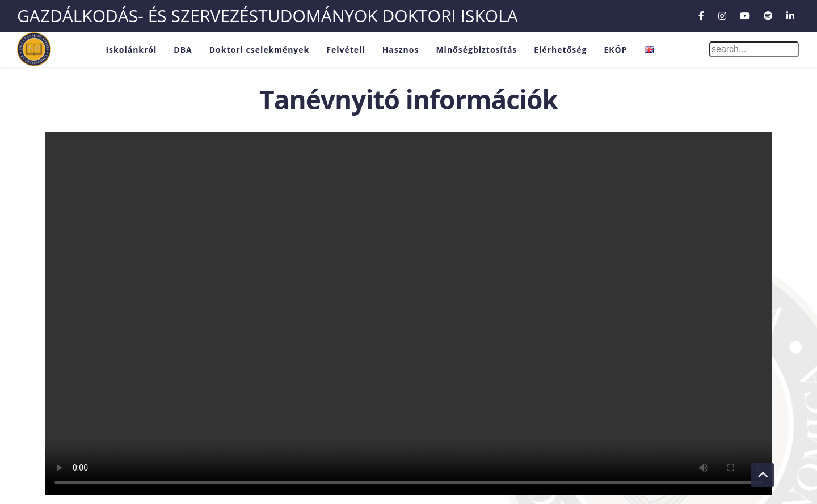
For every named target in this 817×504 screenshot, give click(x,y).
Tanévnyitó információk (408, 99)
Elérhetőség (560, 50)
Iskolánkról (131, 50)
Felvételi (346, 50)
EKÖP (615, 50)
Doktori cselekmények (260, 50)
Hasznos (401, 50)
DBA (183, 50)
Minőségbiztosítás (476, 50)
